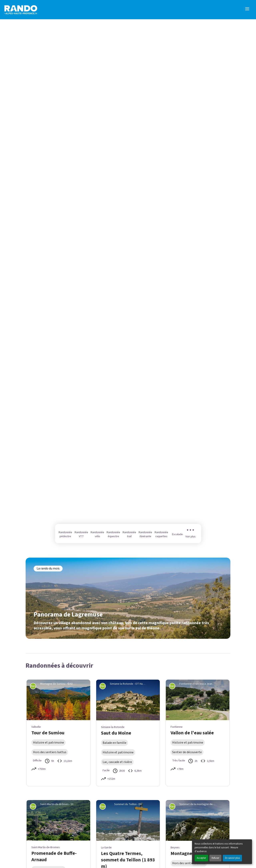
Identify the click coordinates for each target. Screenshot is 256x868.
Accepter (201, 858)
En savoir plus (232, 858)
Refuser (215, 858)
